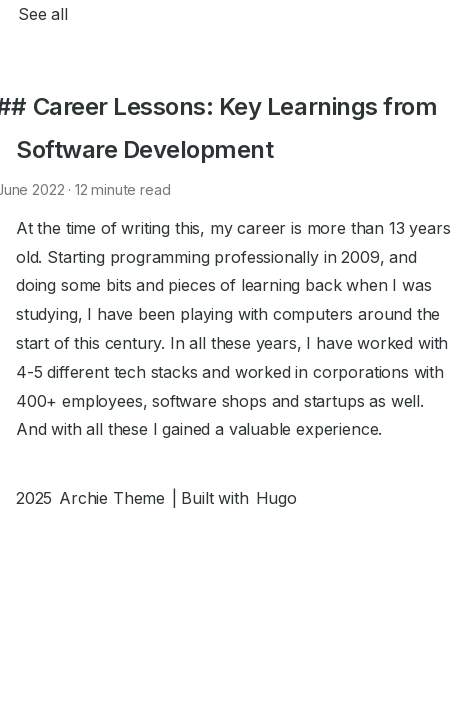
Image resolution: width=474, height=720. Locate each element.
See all (43, 14)
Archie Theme (112, 498)
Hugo (276, 498)
